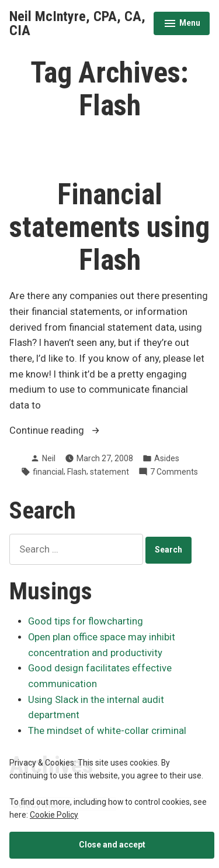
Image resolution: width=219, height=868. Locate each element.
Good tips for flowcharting (86, 621)
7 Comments (174, 472)
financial (48, 472)
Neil (49, 458)
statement (109, 472)
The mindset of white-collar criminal (107, 731)
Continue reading (72, 431)
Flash (77, 472)
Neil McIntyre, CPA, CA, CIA (77, 23)
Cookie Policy (54, 815)
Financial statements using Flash (109, 227)
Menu (182, 25)
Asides (167, 458)
